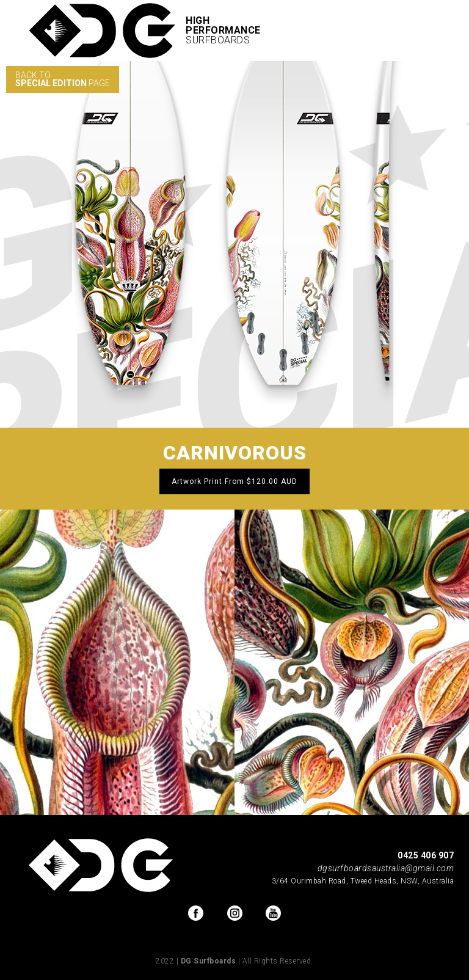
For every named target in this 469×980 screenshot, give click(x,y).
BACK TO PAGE (63, 79)
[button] (438, 31)
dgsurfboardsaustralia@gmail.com (386, 868)
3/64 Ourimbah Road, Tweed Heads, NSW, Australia (363, 881)
